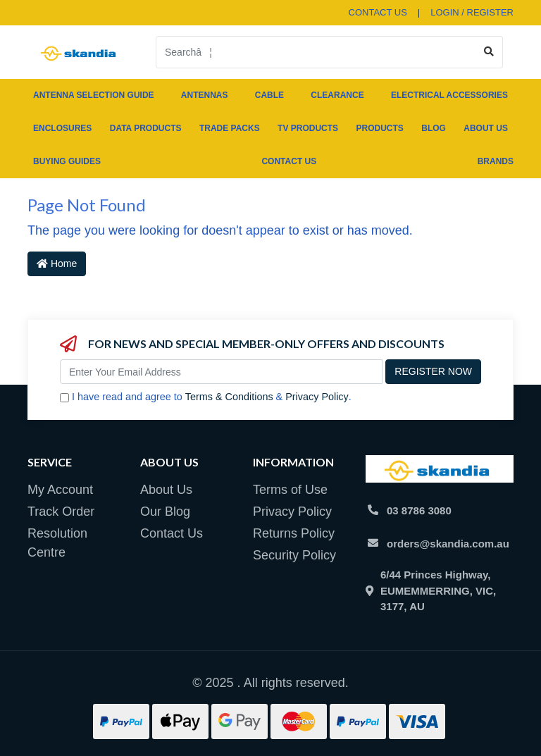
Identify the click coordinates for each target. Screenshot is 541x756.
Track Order (61, 512)
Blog (434, 128)
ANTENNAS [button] (205, 95)
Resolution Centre (57, 543)
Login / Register (472, 12)
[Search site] (489, 52)
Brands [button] (496, 161)
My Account (60, 490)
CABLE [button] (269, 95)
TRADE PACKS (230, 128)
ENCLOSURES (62, 128)
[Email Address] (221, 372)
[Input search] (316, 52)
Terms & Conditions (229, 397)
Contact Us (289, 161)
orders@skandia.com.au (448, 544)
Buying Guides (67, 161)
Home (57, 264)
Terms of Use (290, 490)
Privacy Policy (317, 397)
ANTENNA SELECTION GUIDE (94, 95)
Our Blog (165, 512)
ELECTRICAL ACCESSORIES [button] (449, 95)
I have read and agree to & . (206, 397)
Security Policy (294, 555)
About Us (486, 128)
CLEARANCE (337, 95)
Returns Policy (294, 533)
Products (379, 128)
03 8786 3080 (419, 510)
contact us (378, 12)
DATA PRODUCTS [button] (146, 128)
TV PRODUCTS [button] (308, 128)
